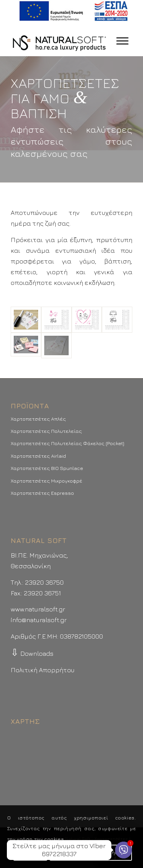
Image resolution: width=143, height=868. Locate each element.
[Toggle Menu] (122, 41)
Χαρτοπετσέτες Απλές (38, 419)
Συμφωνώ (30, 853)
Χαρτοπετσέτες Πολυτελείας (46, 431)
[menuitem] (73, 11)
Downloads (32, 653)
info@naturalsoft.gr (39, 620)
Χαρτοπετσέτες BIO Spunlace (47, 468)
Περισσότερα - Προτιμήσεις (91, 853)
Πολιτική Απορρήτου (43, 670)
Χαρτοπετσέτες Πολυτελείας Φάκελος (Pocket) (67, 443)
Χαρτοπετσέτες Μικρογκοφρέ (47, 481)
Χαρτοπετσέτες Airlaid (38, 456)
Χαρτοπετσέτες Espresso (42, 493)
